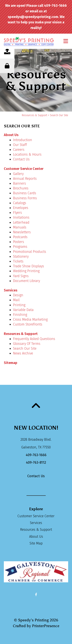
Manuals (20, 227)
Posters (19, 242)
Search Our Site (25, 348)
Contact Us (21, 159)
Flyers (17, 213)
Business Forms (25, 198)
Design (18, 295)
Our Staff (20, 145)
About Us (11, 135)
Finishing (20, 315)
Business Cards (25, 193)
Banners (19, 183)
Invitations (21, 217)
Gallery (18, 174)
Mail (16, 300)
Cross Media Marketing (30, 319)
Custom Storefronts (28, 324)
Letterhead (21, 222)
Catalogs (20, 203)
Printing (19, 305)
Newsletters (22, 232)
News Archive (23, 353)
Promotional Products (30, 252)
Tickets (18, 261)
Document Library (26, 281)
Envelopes (21, 208)
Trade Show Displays (29, 266)
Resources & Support (34, 115)
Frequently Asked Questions (34, 339)
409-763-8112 (36, 463)
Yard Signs (21, 276)
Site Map (36, 543)
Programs (20, 247)
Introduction (23, 140)
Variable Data (23, 310)
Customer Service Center (24, 169)
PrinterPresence (46, 626)
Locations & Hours (27, 154)
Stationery (21, 256)
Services (11, 290)
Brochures (21, 188)
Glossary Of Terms (27, 344)
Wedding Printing (26, 271)
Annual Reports (25, 179)
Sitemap (11, 363)
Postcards (20, 237)
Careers (19, 150)
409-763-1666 (36, 455)
